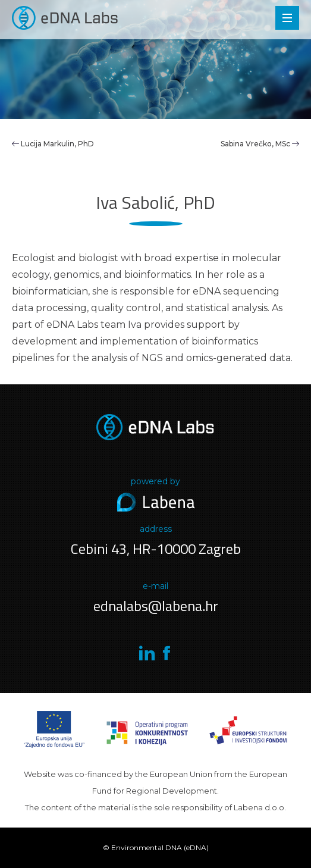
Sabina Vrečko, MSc (260, 144)
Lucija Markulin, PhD (57, 144)
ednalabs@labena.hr (156, 606)
